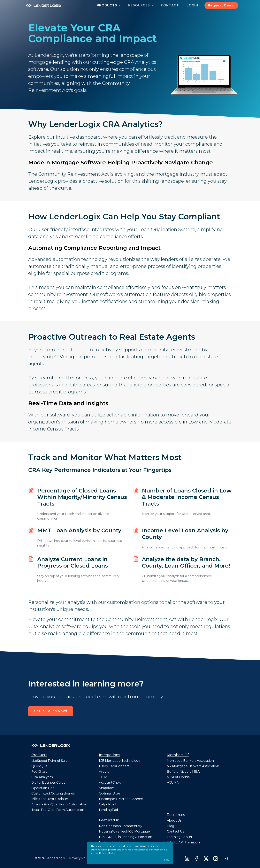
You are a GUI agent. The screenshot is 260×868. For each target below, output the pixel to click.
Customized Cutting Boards (53, 793)
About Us (174, 821)
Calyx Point (108, 804)
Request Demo (221, 5)
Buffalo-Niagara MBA (183, 772)
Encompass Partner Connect (122, 799)
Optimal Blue (110, 793)
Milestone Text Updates (50, 799)
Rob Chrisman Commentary (121, 826)
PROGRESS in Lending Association (126, 837)
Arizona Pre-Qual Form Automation (59, 804)
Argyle (104, 772)
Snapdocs (107, 788)
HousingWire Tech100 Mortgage (124, 831)
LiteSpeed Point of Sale (50, 761)
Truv (103, 777)
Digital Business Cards (48, 783)
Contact (170, 5)
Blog (171, 826)
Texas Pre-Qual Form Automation (58, 810)
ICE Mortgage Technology (120, 761)
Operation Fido (43, 788)
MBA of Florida (178, 777)
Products (107, 5)
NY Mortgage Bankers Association (193, 766)
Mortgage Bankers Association (190, 761)
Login (192, 5)
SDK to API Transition (183, 842)
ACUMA (173, 783)
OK (167, 860)
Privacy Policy (80, 858)
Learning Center (180, 837)
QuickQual (40, 766)
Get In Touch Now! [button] (51, 711)
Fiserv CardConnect (114, 766)
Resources (140, 5)
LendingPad (109, 810)
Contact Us (175, 831)
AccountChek (110, 783)
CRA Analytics (42, 777)
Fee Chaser (40, 772)
